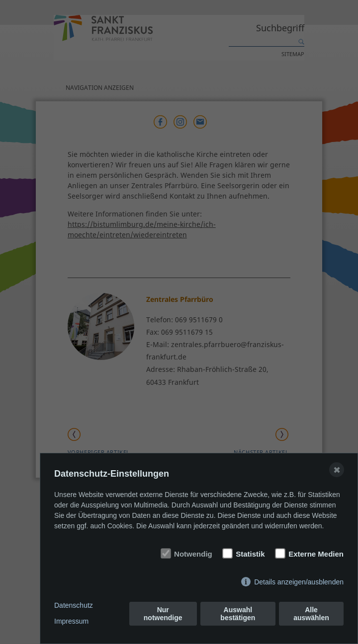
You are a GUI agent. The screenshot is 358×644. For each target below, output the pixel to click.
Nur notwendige (163, 614)
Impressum (71, 621)
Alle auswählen (311, 614)
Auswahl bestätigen (238, 614)
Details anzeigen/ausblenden (299, 582)
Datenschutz (74, 605)
